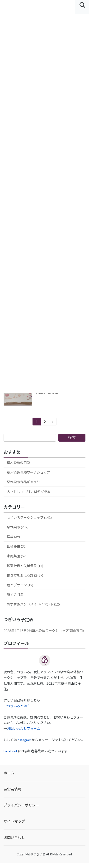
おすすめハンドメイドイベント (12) (33, 604)
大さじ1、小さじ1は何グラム (29, 492)
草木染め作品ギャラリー (25, 482)
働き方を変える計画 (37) (25, 575)
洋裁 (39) (13, 537)
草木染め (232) (18, 527)
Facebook (11, 751)
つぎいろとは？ (19, 706)
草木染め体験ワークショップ (28, 472)
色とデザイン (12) (20, 585)
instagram (24, 740)
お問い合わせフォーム (23, 728)
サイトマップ (14, 821)
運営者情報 (12, 789)
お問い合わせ (14, 837)
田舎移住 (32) (17, 546)
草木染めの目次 (19, 463)
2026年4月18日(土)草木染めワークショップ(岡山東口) (44, 631)
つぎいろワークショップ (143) (29, 517)
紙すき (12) (15, 594)
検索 (72, 437)
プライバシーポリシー (21, 805)
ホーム (9, 773)
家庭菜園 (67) (17, 556)
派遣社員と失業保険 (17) (25, 565)
